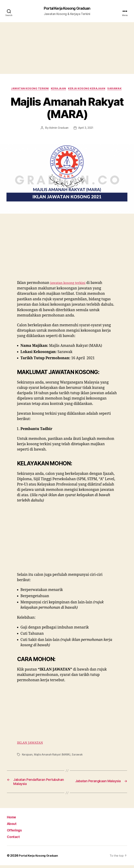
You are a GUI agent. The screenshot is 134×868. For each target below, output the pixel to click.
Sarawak (118, 90)
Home (13, 820)
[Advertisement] (67, 48)
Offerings (16, 833)
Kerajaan (58, 90)
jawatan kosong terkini (70, 284)
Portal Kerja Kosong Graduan (67, 9)
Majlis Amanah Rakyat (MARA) (53, 756)
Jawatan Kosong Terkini (28, 90)
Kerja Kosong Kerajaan (88, 90)
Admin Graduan (58, 129)
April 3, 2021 (86, 129)
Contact (15, 839)
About (13, 826)
